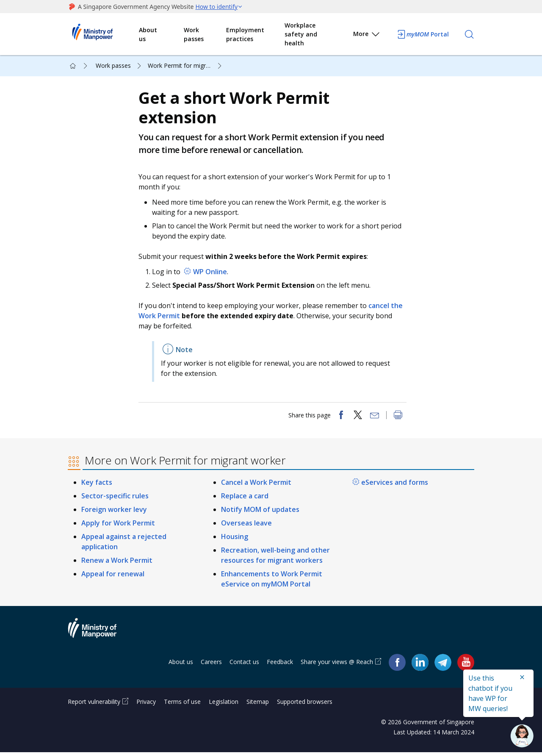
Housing (235, 540)
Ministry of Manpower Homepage (103, 34)
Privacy (146, 705)
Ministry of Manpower (99, 636)
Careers (211, 665)
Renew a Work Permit (117, 564)
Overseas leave (246, 526)
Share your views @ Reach (337, 665)
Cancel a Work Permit (256, 486)
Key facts (97, 486)
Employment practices (245, 34)
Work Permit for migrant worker (186, 65)
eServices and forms (395, 486)
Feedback (280, 665)
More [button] (367, 35)
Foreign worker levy (114, 513)
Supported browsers (305, 705)
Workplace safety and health (301, 34)
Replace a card (245, 499)
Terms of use (182, 705)
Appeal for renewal (113, 577)
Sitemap (258, 705)
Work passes (194, 34)
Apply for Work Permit (118, 526)
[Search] (469, 34)
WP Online (211, 273)
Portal (423, 34)
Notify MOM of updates (260, 513)
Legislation (224, 705)
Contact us (244, 665)
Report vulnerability (94, 705)
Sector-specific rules (115, 499)
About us (148, 34)
